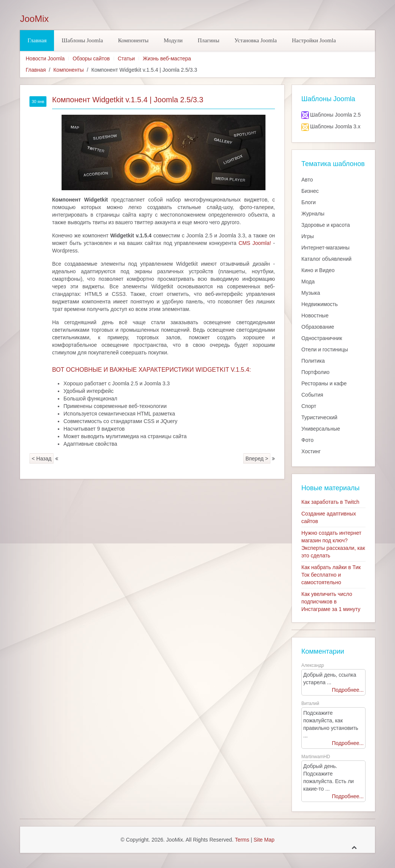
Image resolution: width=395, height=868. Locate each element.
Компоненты (133, 40)
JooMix (34, 19)
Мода (308, 282)
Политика (313, 361)
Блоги (309, 202)
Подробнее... (348, 690)
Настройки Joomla (314, 40)
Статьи (126, 58)
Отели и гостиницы (325, 349)
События (312, 395)
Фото (307, 440)
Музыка (311, 293)
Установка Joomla (256, 40)
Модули (173, 40)
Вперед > (257, 459)
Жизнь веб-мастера (167, 58)
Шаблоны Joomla (82, 40)
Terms (242, 840)
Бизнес (310, 191)
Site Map (264, 840)
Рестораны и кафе (324, 383)
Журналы (313, 214)
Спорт (309, 406)
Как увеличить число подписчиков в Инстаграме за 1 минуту (331, 602)
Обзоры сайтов (91, 58)
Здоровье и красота (326, 225)
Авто (307, 180)
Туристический (319, 417)
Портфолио (316, 372)
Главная (37, 40)
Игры (308, 236)
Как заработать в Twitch (330, 502)
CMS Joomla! (255, 243)
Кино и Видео (318, 270)
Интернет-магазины (326, 248)
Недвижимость (319, 304)
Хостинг (311, 451)
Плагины (208, 40)
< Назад (42, 459)
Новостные (315, 315)
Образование (318, 327)
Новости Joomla (45, 58)
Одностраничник (322, 338)
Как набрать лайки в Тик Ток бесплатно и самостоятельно (331, 575)
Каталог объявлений (326, 259)
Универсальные (321, 429)
